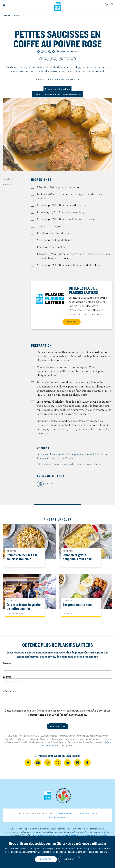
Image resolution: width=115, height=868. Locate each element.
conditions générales (99, 852)
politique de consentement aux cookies (30, 852)
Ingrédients (8, 179)
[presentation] (58, 703)
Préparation (8, 184)
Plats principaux (67, 59)
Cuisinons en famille (87, 813)
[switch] (57, 94)
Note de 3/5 (46, 52)
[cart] (107, 5)
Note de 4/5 (50, 52)
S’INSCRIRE (72, 322)
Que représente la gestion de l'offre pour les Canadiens (24, 609)
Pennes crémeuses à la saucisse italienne (22, 557)
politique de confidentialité (69, 852)
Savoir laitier (65, 813)
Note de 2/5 (42, 52)
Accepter (46, 859)
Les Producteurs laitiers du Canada (58, 6)
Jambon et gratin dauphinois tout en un (78, 557)
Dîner (54, 59)
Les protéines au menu (78, 605)
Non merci (69, 859)
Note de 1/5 (38, 52)
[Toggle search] (112, 5)
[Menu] (4, 5)
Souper (44, 59)
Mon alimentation (58, 817)
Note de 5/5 (54, 52)
